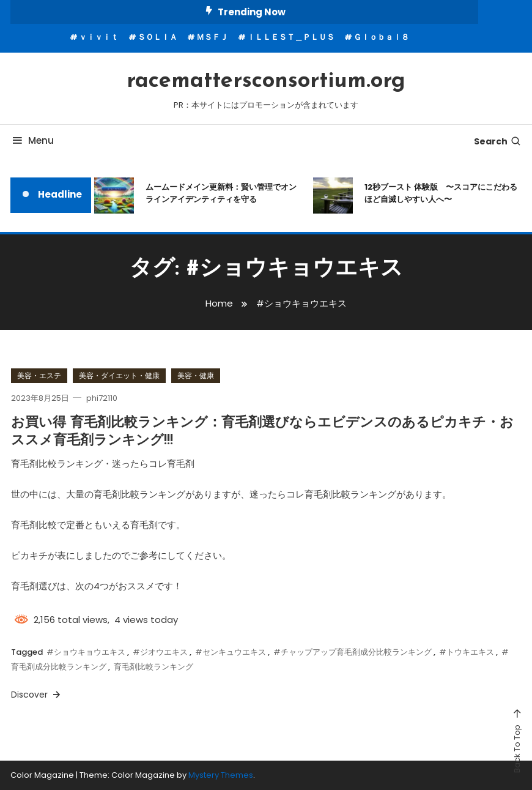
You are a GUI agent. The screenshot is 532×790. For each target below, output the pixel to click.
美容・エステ (39, 375)
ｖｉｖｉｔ (99, 37)
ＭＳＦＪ (212, 37)
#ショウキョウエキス (86, 652)
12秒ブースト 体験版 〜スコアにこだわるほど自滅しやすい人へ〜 (441, 193)
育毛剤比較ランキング (153, 667)
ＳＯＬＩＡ (157, 37)
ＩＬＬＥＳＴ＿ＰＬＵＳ (291, 37)
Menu (32, 140)
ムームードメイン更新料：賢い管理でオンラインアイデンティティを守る (221, 193)
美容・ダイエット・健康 (119, 375)
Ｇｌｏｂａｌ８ (381, 37)
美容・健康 (196, 375)
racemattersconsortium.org (266, 81)
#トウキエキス (467, 652)
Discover (37, 695)
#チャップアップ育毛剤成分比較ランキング (353, 652)
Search (498, 141)
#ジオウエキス (160, 652)
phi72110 (102, 398)
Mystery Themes (221, 775)
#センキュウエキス (231, 652)
